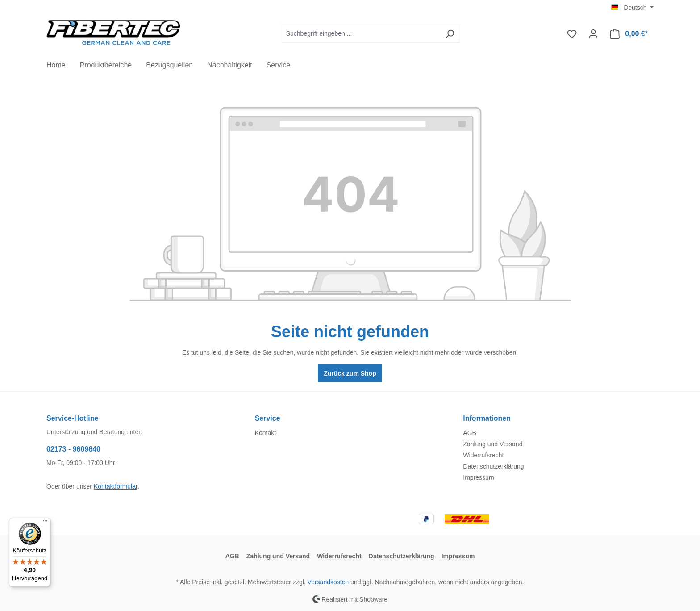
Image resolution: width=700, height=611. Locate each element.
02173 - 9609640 (73, 449)
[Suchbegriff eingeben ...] (361, 34)
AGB (470, 433)
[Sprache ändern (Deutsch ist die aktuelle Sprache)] (632, 8)
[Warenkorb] (629, 34)
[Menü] (45, 523)
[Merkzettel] (572, 34)
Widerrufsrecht (483, 455)
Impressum (478, 477)
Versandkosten (328, 582)
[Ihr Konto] (593, 34)
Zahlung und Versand (493, 444)
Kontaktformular (116, 486)
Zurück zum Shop (350, 373)
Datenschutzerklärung (493, 466)
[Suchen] (450, 34)
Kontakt (265, 433)
